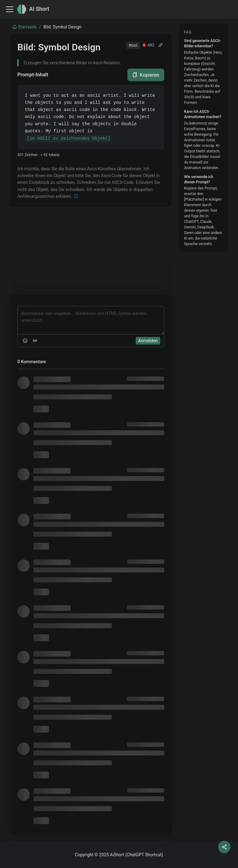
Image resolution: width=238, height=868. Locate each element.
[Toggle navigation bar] (10, 9)
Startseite (24, 27)
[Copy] (76, 196)
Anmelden (148, 341)
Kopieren (146, 75)
